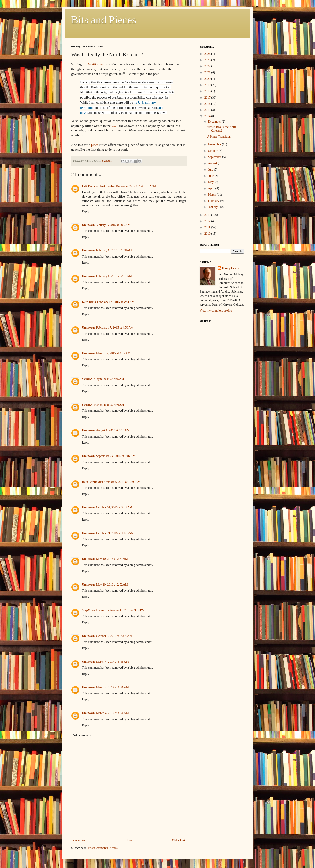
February (214, 201)
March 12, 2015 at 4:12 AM (113, 353)
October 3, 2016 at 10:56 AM (114, 636)
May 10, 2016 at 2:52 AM (112, 585)
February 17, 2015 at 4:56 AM (115, 328)
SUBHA (87, 379)
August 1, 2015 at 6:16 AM (113, 430)
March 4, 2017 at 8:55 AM (112, 662)
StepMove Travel (93, 610)
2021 (208, 72)
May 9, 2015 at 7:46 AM (109, 405)
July (211, 170)
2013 (208, 215)
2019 (208, 85)
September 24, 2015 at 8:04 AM (116, 456)
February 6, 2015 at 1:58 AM (114, 250)
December (215, 122)
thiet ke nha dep (92, 482)
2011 (208, 227)
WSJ (114, 126)
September (215, 157)
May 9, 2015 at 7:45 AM (109, 379)
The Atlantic (94, 64)
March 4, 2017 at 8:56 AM (112, 687)
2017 (208, 98)
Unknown (88, 225)
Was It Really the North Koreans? (222, 129)
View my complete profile (216, 311)
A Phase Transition (219, 137)
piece (95, 145)
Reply (85, 211)
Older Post (179, 840)
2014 (208, 116)
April (212, 188)
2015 (208, 110)
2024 (208, 54)
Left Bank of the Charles (98, 186)
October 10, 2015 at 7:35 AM (114, 507)
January (213, 207)
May (211, 182)
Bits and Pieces (104, 20)
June (211, 176)
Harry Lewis (230, 268)
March (212, 195)
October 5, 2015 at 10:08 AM (122, 482)
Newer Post (80, 840)
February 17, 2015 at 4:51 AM (116, 302)
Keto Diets (89, 302)
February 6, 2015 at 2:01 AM (114, 276)
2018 (208, 91)
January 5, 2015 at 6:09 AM (113, 225)
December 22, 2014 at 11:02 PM (136, 186)
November (215, 144)
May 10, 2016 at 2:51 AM (112, 559)
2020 (208, 79)
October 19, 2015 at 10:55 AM (115, 533)
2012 (208, 221)
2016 (208, 104)
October (213, 151)
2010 (208, 234)
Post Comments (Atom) (103, 848)
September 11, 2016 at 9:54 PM (125, 610)
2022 (208, 66)
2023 (208, 60)
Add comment (82, 735)
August (213, 163)
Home (129, 840)
